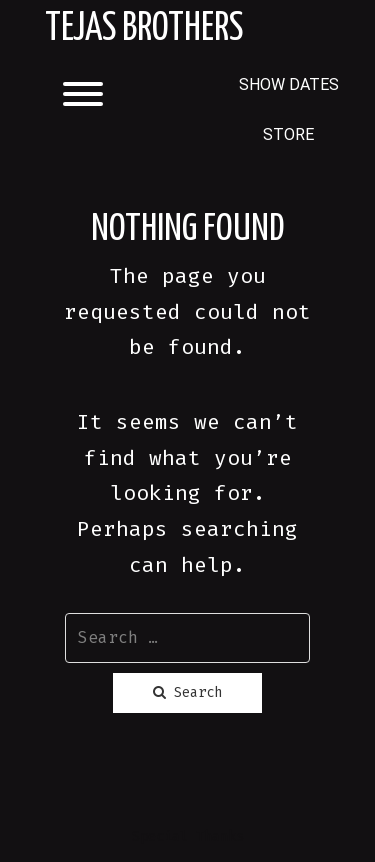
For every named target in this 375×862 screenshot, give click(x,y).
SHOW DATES (289, 84)
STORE (288, 134)
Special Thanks (188, 836)
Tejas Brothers (144, 29)
